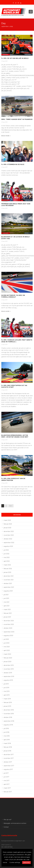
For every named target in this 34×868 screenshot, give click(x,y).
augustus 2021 (8, 591)
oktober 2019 (8, 673)
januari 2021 (7, 617)
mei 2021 (6, 602)
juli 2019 (6, 684)
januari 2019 (7, 706)
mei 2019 (7, 691)
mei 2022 (7, 557)
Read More (6, 136)
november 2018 (9, 714)
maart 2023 (7, 520)
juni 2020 (7, 643)
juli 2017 (6, 773)
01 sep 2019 (4, 61)
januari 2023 (7, 528)
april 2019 (7, 695)
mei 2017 (7, 781)
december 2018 (9, 710)
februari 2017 (8, 792)
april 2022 (7, 561)
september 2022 (9, 543)
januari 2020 (7, 662)
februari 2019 (8, 702)
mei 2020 (7, 647)
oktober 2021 (8, 583)
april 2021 (7, 606)
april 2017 (7, 784)
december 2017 (9, 755)
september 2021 (9, 587)
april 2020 (7, 650)
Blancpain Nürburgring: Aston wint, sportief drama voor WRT (15, 436)
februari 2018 (8, 747)
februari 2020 (8, 658)
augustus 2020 (8, 636)
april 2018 (7, 740)
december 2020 (9, 621)
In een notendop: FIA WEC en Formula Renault (13, 296)
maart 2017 (7, 788)
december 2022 (9, 531)
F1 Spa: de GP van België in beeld (15, 58)
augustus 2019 (8, 680)
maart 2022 (7, 565)
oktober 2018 (8, 717)
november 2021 (9, 580)
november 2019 (9, 669)
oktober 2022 (8, 539)
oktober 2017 (8, 762)
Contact (6, 827)
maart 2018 (7, 743)
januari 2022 (7, 572)
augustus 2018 (8, 725)
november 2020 (9, 624)
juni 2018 (6, 732)
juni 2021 (6, 598)
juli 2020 (6, 639)
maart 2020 (7, 654)
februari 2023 (8, 524)
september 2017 (9, 766)
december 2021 (9, 576)
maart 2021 (7, 610)
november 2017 (9, 758)
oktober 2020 (8, 628)
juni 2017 (6, 777)
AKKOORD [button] (26, 862)
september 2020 (9, 632)
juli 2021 (6, 595)
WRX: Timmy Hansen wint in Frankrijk (17, 119)
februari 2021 (8, 613)
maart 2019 (7, 699)
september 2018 (9, 721)
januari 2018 (7, 751)
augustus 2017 (8, 769)
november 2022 (9, 535)
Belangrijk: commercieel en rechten (15, 823)
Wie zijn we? (8, 820)
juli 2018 (6, 729)
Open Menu (31, 12)
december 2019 (9, 665)
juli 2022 (6, 550)
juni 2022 (6, 554)
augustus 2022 (8, 546)
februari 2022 (8, 569)
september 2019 (9, 676)
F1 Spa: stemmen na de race (13, 164)
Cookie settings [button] (15, 862)
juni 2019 (6, 688)
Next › (11, 506)
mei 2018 (7, 736)
